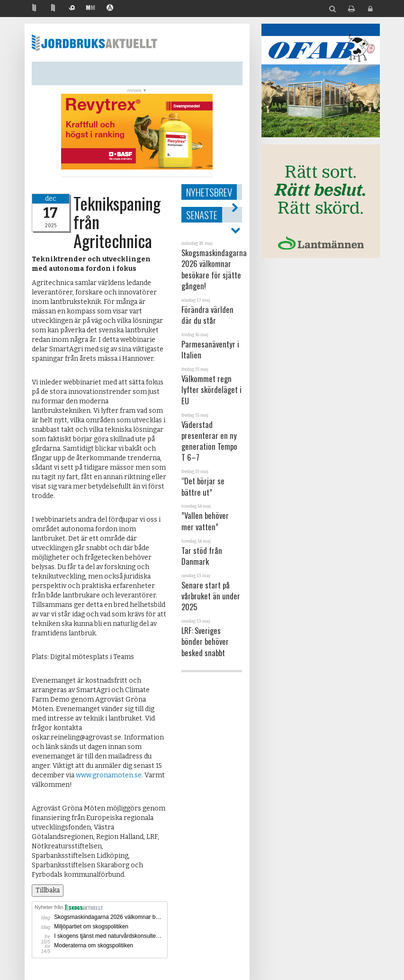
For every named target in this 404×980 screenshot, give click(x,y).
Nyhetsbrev (209, 192)
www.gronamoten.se (109, 775)
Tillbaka (48, 890)
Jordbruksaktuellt (94, 43)
